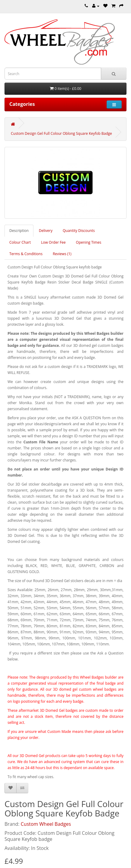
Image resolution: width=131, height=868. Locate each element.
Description (19, 231)
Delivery (46, 231)
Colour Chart (20, 242)
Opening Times (89, 242)
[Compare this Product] (22, 788)
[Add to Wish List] (11, 788)
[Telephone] (86, 6)
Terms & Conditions (26, 254)
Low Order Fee (53, 242)
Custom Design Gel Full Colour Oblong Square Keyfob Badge (61, 133)
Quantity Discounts (79, 231)
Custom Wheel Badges (46, 824)
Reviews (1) (62, 254)
